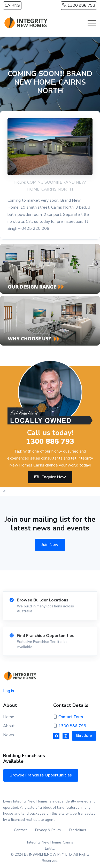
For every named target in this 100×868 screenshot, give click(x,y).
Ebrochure (84, 736)
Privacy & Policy (48, 830)
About (9, 726)
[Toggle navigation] (92, 23)
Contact (20, 830)
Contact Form (71, 717)
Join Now (50, 545)
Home (9, 717)
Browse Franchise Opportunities (41, 775)
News (9, 735)
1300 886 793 (79, 5)
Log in (9, 691)
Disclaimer (78, 830)
